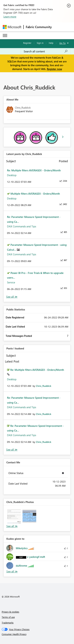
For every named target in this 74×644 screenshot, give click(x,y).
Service (11, 282)
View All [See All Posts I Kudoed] (12, 450)
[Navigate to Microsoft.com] (12, 27)
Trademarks (8, 623)
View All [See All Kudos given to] (12, 572)
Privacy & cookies (10, 612)
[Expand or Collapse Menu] (5, 36)
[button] (14, 516)
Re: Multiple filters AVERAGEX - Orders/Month (34, 170)
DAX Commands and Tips (22, 226)
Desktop (12, 175)
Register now (54, 69)
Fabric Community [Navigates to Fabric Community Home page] (39, 27)
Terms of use (8, 617)
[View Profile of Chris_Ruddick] (44, 386)
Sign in (40, 43)
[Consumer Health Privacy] (37, 634)
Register (27, 43)
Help (51, 43)
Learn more (10, 17)
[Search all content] (46, 51)
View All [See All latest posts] (12, 297)
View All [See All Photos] (12, 526)
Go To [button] (62, 43)
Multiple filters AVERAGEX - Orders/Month (35, 194)
